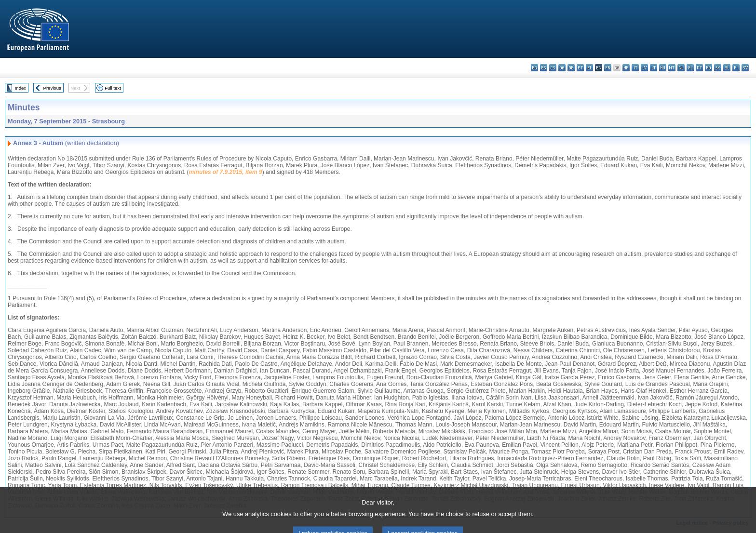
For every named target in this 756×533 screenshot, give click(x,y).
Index (20, 88)
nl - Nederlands (681, 68)
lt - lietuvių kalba (654, 68)
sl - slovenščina (727, 68)
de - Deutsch (571, 68)
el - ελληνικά (589, 68)
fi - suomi (736, 68)
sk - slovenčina (718, 68)
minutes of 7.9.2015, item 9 (226, 172)
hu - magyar (663, 68)
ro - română (709, 68)
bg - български (534, 68)
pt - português (699, 68)
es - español (544, 68)
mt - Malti (672, 68)
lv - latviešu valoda (644, 68)
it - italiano (635, 68)
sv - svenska (745, 68)
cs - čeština (553, 68)
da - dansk (562, 68)
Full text (113, 88)
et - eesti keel (580, 68)
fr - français (608, 68)
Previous (52, 88)
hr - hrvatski (626, 68)
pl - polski (690, 68)
